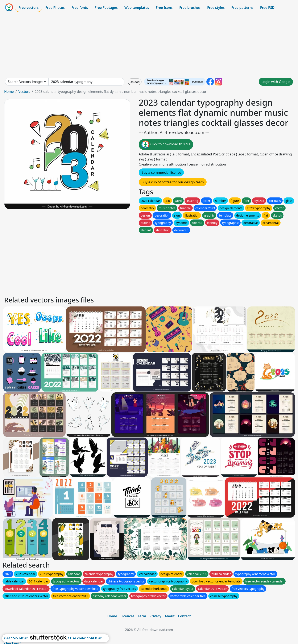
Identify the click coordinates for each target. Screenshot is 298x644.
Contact (184, 616)
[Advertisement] (149, 45)
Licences (127, 616)
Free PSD (267, 8)
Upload (135, 82)
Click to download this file (166, 145)
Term (142, 616)
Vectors (24, 92)
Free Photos (55, 8)
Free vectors (28, 8)
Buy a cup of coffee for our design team (173, 182)
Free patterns (242, 8)
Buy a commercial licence (161, 172)
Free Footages (106, 8)
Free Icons (164, 8)
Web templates (137, 8)
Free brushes (190, 8)
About (169, 616)
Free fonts (80, 8)
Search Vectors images (26, 82)
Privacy (155, 616)
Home (9, 92)
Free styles (216, 8)
